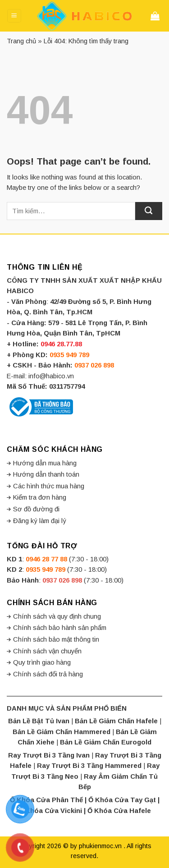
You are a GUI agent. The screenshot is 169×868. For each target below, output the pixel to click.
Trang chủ (21, 41)
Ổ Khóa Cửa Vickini (50, 811)
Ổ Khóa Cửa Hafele (119, 811)
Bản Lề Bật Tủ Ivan (39, 721)
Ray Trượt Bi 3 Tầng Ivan (49, 755)
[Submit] (149, 211)
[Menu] (14, 16)
